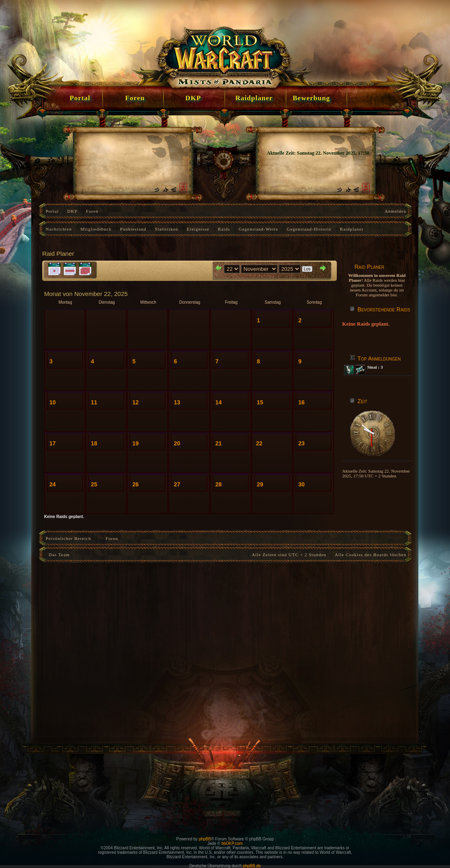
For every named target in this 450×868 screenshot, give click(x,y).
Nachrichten (59, 229)
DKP (72, 211)
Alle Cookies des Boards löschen (370, 555)
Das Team (58, 555)
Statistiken (167, 229)
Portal (52, 211)
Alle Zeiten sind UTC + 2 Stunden (289, 555)
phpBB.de (252, 866)
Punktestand (133, 229)
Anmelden (396, 211)
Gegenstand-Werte (258, 229)
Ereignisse (198, 229)
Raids (224, 229)
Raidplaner (352, 229)
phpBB (205, 839)
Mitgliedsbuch (96, 229)
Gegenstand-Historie (309, 229)
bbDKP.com (232, 843)
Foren (92, 211)
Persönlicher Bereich (69, 538)
